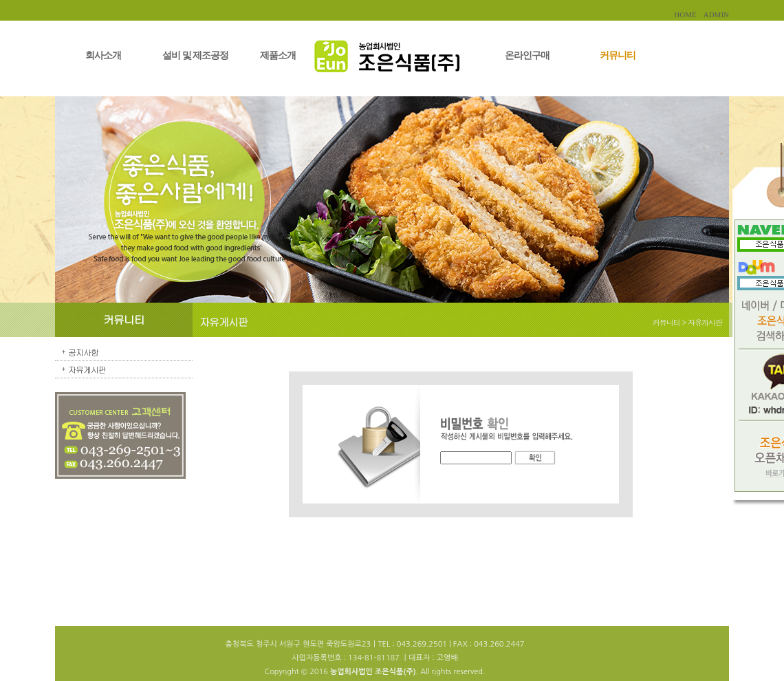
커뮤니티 (618, 55)
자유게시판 (87, 369)
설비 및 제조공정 (195, 55)
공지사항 (83, 352)
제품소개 (278, 55)
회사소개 (103, 55)
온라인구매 (527, 55)
